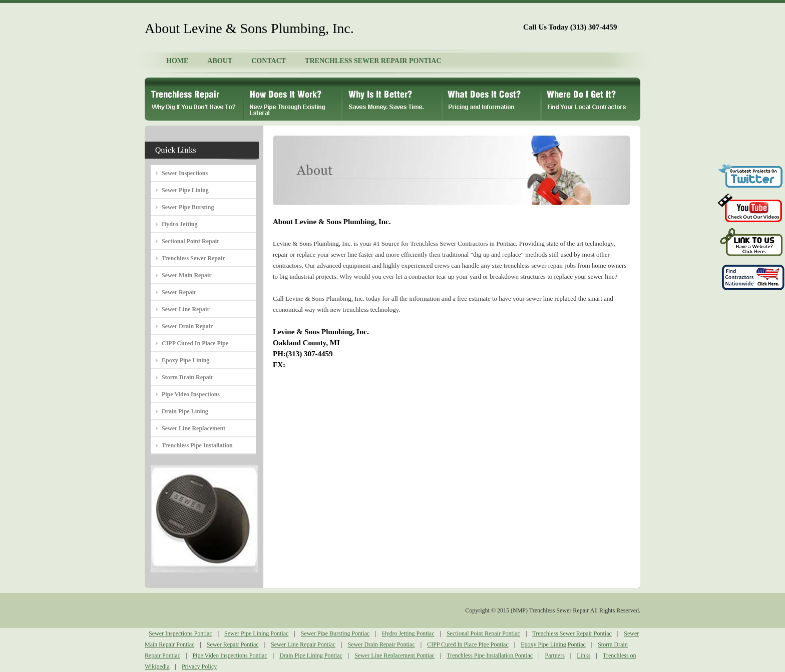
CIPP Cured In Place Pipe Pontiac (468, 644)
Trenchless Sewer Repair (193, 258)
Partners (555, 655)
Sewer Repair (179, 292)
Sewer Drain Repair (187, 326)
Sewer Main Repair (187, 275)
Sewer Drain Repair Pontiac (381, 644)
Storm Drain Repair (187, 377)
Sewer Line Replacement (193, 428)
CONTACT (269, 61)
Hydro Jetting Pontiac (408, 633)
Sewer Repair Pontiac (233, 644)
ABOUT (220, 61)
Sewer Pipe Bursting (188, 207)
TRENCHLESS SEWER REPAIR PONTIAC (373, 61)
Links (583, 655)
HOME (177, 61)
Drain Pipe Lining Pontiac (311, 655)
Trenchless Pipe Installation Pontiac (490, 655)
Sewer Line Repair (186, 309)
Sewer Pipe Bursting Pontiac (335, 633)
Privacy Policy (199, 666)
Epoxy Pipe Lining (185, 360)
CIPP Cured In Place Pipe (195, 343)
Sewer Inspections (185, 173)
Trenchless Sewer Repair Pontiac (572, 633)
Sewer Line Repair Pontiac (303, 644)
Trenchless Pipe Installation (197, 445)
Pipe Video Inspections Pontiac (230, 655)
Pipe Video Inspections (191, 394)
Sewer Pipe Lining (185, 190)
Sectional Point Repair (190, 241)
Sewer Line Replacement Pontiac (395, 655)
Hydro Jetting (179, 224)
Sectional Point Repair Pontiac (483, 633)
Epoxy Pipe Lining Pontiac (553, 644)
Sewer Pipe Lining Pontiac (256, 633)
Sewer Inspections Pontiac (180, 633)
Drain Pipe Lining (185, 411)
